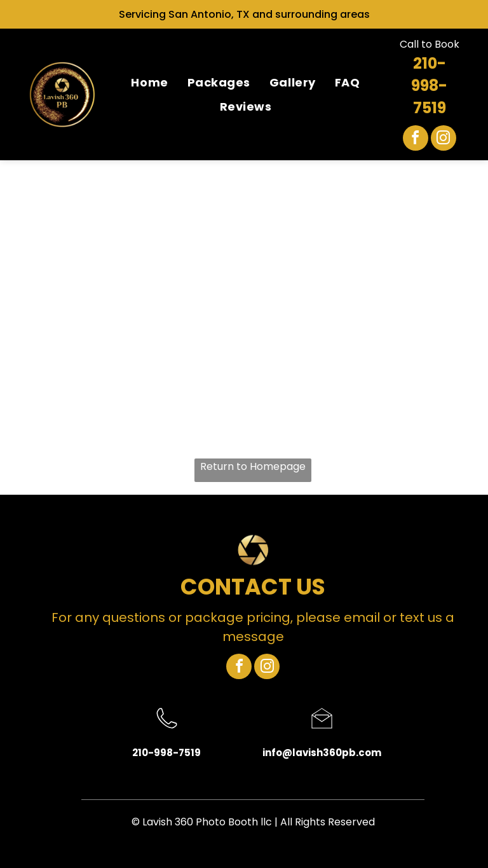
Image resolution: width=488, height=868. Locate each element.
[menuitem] (149, 82)
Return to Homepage (253, 466)
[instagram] (444, 140)
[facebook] (416, 140)
